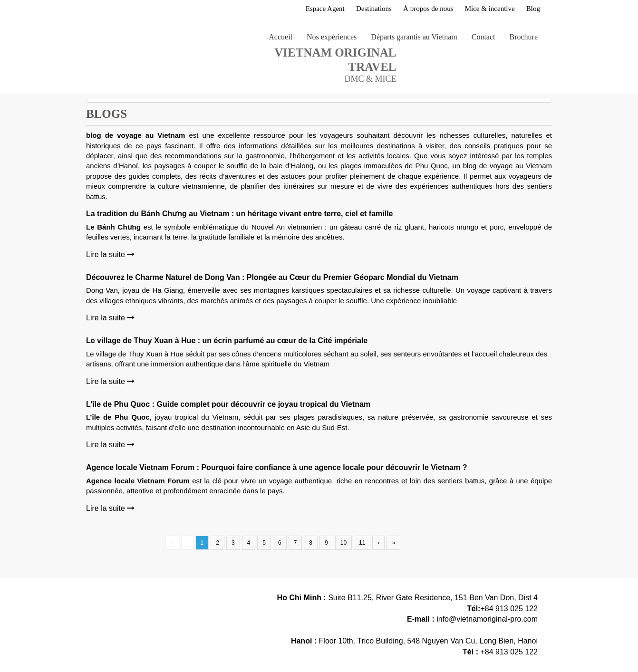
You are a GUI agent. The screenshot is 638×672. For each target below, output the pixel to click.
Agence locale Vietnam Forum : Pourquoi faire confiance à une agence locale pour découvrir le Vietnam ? (276, 467)
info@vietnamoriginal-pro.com (487, 619)
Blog (533, 9)
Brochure (523, 37)
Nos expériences (332, 37)
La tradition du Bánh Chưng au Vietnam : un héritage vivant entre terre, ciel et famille (240, 214)
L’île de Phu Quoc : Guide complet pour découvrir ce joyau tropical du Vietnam (228, 404)
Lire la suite (110, 254)
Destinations (374, 9)
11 (362, 543)
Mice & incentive (490, 9)
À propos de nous (428, 9)
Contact (483, 37)
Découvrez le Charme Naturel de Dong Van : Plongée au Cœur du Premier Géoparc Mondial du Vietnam (272, 277)
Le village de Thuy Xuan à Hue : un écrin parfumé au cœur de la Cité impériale (227, 341)
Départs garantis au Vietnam (414, 37)
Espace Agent (325, 9)
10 (343, 543)
